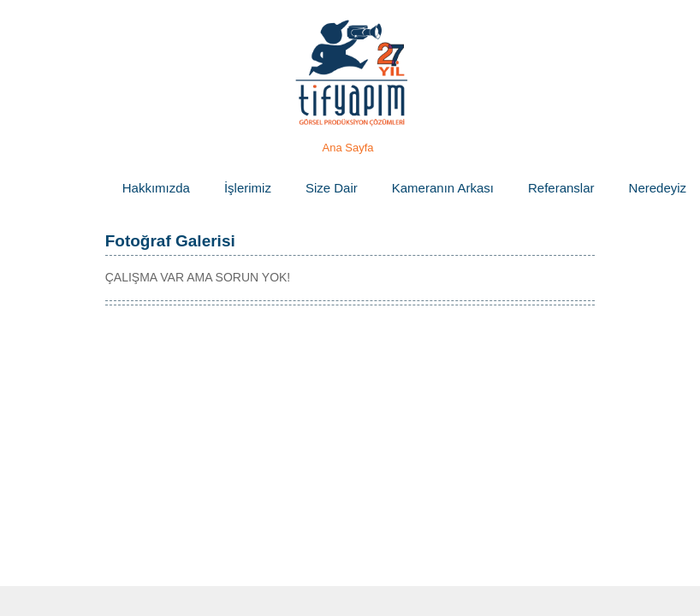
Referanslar (561, 188)
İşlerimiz (248, 188)
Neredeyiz (658, 188)
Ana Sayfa (348, 148)
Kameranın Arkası (443, 188)
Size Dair (332, 188)
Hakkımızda (156, 188)
